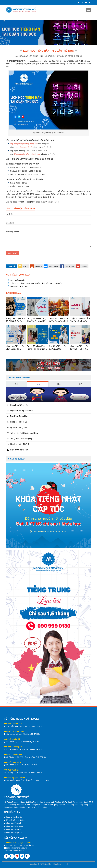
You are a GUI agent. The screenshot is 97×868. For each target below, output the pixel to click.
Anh (16, 384)
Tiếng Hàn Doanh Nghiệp (21, 439)
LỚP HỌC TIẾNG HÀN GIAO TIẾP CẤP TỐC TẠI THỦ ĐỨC (36, 283)
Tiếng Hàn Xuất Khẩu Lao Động (24, 433)
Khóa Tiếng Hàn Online (20, 399)
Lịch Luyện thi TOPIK (19, 444)
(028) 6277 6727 (24, 843)
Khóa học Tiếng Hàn (19, 405)
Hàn (38, 384)
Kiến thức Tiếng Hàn (19, 450)
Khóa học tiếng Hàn (19, 286)
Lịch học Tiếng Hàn (19, 427)
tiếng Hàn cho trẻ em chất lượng (27, 154)
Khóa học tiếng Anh (14, 823)
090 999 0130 (11, 843)
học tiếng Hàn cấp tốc (24, 147)
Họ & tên (48, 216)
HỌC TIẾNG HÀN (18, 280)
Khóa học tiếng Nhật (14, 832)
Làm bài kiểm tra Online (15, 820)
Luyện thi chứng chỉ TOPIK (22, 411)
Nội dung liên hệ (48, 233)
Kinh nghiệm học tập (14, 817)
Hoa (59, 384)
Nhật (81, 384)
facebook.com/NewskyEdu (24, 845)
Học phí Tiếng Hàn (18, 422)
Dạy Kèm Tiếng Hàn (19, 416)
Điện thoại (48, 224)
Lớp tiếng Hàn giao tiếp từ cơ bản (24, 144)
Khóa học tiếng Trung (14, 826)
